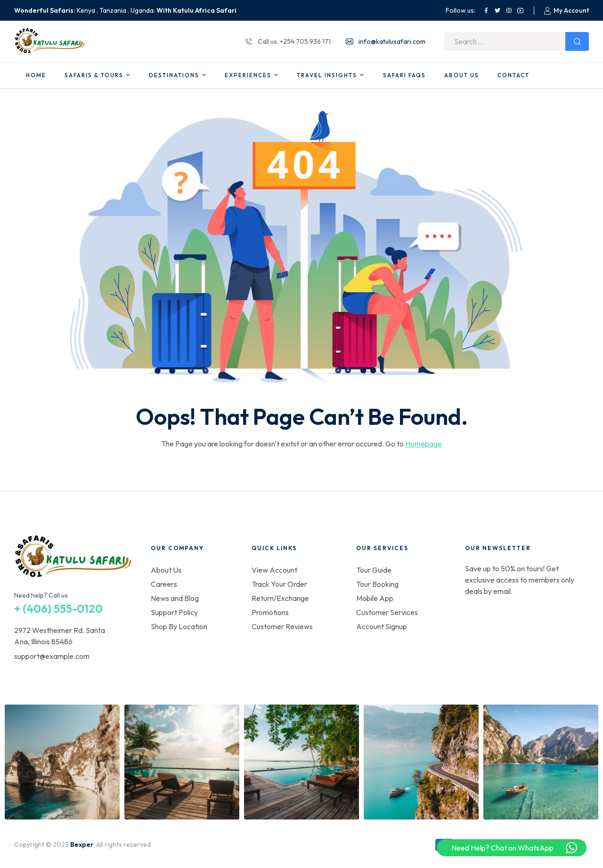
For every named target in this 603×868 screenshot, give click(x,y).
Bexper (82, 844)
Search (577, 41)
